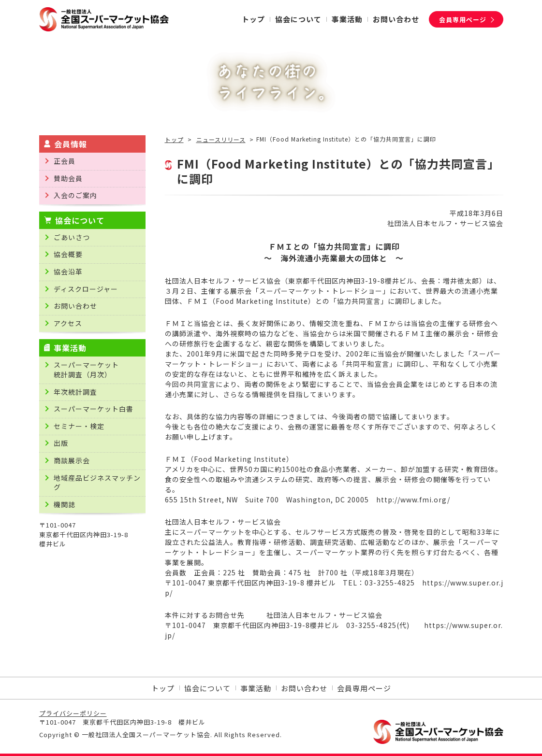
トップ (174, 140)
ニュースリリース (221, 140)
